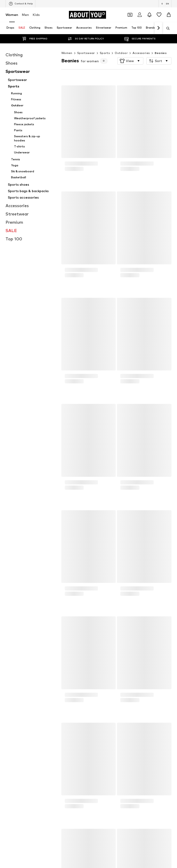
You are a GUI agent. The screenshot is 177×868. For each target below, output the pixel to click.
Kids (36, 15)
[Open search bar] (166, 28)
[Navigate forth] (158, 28)
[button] (130, 52)
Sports (105, 44)
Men (25, 15)
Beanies (161, 44)
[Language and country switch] (165, 4)
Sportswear (86, 44)
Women (12, 15)
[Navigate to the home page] (87, 15)
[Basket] (169, 15)
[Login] (140, 15)
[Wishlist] (159, 15)
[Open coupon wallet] (130, 15)
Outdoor (121, 44)
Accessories (141, 44)
